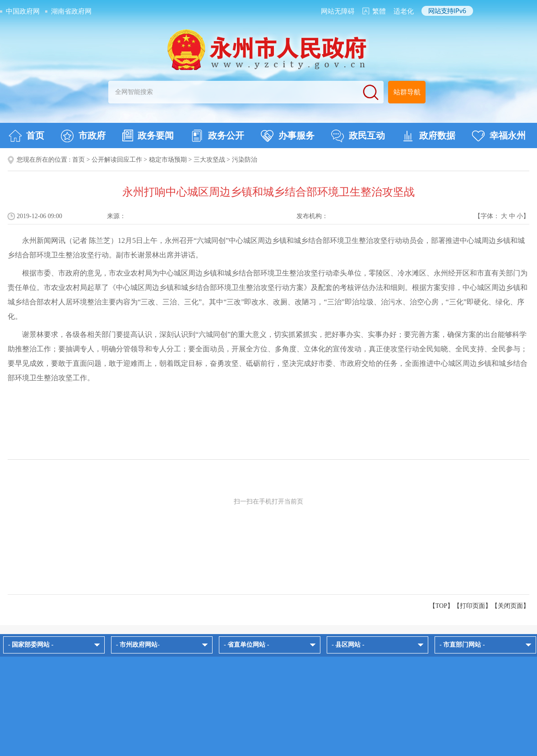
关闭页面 (510, 606)
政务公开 (217, 136)
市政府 (83, 136)
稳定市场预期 (168, 160)
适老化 (404, 11)
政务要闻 (148, 135)
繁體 (379, 11)
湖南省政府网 (71, 11)
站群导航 (407, 92)
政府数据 (428, 136)
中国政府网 (23, 11)
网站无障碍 (338, 11)
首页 (26, 136)
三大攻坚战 (209, 160)
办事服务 (288, 136)
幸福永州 (499, 136)
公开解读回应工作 (117, 160)
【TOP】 (441, 606)
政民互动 (358, 136)
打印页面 (472, 606)
